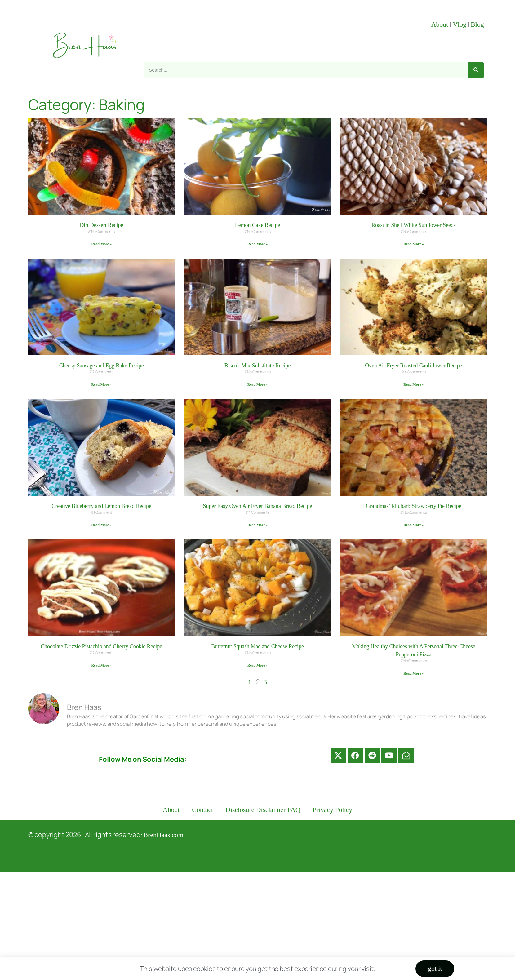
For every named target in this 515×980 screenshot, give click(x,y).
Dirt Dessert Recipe (101, 225)
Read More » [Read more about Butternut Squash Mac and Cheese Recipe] (257, 665)
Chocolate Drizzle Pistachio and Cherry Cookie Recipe (101, 646)
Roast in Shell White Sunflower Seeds (414, 225)
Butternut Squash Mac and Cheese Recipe (257, 646)
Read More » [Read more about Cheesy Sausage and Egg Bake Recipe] (102, 384)
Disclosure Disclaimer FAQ (263, 810)
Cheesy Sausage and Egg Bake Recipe (102, 366)
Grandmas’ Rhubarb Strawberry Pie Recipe (414, 506)
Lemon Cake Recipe (257, 225)
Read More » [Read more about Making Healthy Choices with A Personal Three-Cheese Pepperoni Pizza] (413, 673)
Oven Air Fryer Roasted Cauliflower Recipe (413, 366)
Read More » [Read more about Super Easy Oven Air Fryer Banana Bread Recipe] (257, 525)
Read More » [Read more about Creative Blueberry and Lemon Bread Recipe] (102, 525)
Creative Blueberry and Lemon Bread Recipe (102, 506)
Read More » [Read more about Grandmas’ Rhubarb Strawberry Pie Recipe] (413, 525)
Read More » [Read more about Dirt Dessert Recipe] (102, 244)
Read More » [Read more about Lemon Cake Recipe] (257, 244)
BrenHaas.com (164, 835)
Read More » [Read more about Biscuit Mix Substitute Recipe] (257, 384)
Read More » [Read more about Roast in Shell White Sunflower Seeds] (413, 244)
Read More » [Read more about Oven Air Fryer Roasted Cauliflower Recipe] (413, 384)
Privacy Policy (333, 810)
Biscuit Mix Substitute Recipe (258, 366)
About (440, 24)
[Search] (476, 70)
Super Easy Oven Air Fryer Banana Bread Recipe (258, 506)
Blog (477, 24)
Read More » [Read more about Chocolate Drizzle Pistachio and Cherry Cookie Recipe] (102, 665)
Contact (202, 810)
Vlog (460, 24)
